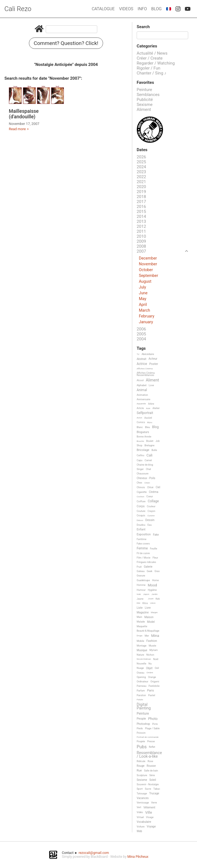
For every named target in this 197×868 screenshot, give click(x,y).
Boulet (150, 441)
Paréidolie (154, 686)
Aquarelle (141, 404)
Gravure (141, 576)
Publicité (145, 100)
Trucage (154, 793)
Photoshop (143, 724)
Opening (141, 677)
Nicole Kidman (144, 659)
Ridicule (141, 761)
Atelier (156, 408)
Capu (140, 460)
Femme (142, 548)
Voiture (141, 827)
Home (155, 580)
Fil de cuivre (143, 553)
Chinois (141, 487)
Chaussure (143, 474)
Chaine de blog (145, 465)
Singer (140, 469)
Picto (155, 724)
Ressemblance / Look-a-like (149, 755)
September (149, 276)
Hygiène (152, 590)
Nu (150, 664)
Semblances (148, 95)
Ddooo (140, 520)
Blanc (140, 427)
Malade (141, 622)
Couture (141, 511)
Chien (147, 483)
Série (152, 775)
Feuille (153, 549)
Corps (141, 506)
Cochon (140, 497)
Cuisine (151, 516)
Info (142, 9)
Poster (154, 364)
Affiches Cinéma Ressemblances (146, 374)
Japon (146, 594)
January (146, 322)
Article (140, 408)
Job (157, 441)
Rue (139, 771)
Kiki (138, 603)
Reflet (152, 747)
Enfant (141, 530)
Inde (139, 594)
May (143, 299)
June (143, 293)
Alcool (140, 380)
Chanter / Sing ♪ (152, 73)
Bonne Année (144, 437)
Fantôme (141, 539)
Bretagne (150, 445)
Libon (153, 603)
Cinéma (153, 492)
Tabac (157, 789)
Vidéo (140, 812)
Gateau (141, 571)
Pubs (142, 747)
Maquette (142, 626)
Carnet (148, 460)
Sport (140, 789)
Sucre (148, 789)
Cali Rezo (18, 9)
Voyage (151, 826)
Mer (147, 636)
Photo (153, 719)
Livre (148, 608)
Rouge (141, 766)
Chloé (150, 487)
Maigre (154, 612)
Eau (149, 525)
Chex (139, 483)
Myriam (153, 650)
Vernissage (143, 803)
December (148, 258)
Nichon (150, 655)
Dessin (150, 520)
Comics (141, 422)
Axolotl (148, 418)
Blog (156, 9)
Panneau (141, 686)
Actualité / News (152, 53)
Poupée (141, 741)
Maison (149, 617)
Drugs (140, 636)
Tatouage (142, 794)
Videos (126, 9)
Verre (154, 803)
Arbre (151, 404)
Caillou (140, 455)
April (143, 305)
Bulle (154, 450)
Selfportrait (145, 413)
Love (151, 385)
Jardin (155, 594)
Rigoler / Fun (149, 68)
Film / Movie (144, 558)
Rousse (151, 766)
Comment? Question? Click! (66, 43)
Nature (140, 655)
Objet (149, 668)
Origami (155, 682)
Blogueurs (143, 432)
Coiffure (141, 501)
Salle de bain (151, 771)
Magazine (143, 612)
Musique (142, 650)
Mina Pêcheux (138, 857)
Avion (139, 418)
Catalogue (103, 9)
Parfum (141, 691)
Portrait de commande (148, 737)
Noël (156, 659)
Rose (150, 761)
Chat (148, 469)
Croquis (141, 516)
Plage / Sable (152, 728)
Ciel (158, 487)
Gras (157, 571)
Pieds (140, 728)
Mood (152, 585)
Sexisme (145, 105)
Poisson (141, 733)
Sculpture (142, 775)
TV (138, 354)
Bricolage (143, 450)
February (147, 316)
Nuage (140, 668)
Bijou (150, 422)
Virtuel (140, 817)
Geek (150, 571)
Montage (142, 646)
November (148, 264)
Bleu (147, 427)
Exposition (144, 535)
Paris (151, 691)
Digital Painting (144, 706)
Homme (141, 585)
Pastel (152, 695)
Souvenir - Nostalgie (148, 784)
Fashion (152, 641)
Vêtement (149, 807)
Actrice (142, 364)
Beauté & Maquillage (148, 631)
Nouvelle (141, 664)
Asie (148, 408)
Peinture (144, 90)
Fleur (155, 558)
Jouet (151, 599)
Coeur (150, 496)
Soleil (153, 780)
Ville (149, 813)
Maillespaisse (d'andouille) (24, 114)
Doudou (141, 525)
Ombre (150, 673)
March (145, 310)
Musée (153, 646)
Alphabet (142, 385)
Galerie (148, 567)
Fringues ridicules (146, 562)
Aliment (144, 109)
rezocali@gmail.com (94, 853)
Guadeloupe (143, 580)
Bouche (140, 441)
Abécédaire (148, 354)
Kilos (145, 603)
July (142, 287)
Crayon (152, 511)
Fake (156, 535)
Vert (139, 807)
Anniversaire (144, 399)
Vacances (143, 798)
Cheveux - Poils (146, 478)
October (146, 270)
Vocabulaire (144, 822)
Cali (149, 455)
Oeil (157, 668)
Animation (142, 395)
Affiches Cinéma (145, 369)
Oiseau (141, 673)
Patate (140, 700)
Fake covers (143, 544)
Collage (153, 501)
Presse (151, 741)
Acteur (153, 359)
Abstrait (141, 359)
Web (139, 831)
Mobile (140, 641)
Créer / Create (150, 58)
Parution (141, 695)
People (141, 719)
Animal (142, 390)
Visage (150, 817)
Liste (140, 608)
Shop (140, 445)
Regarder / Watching (156, 63)
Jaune (140, 599)
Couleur (151, 506)
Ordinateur (142, 682)
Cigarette (142, 492)
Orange (152, 677)
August (145, 281)
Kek (158, 599)
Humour (141, 590)
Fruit (139, 567)
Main (139, 617)
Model (151, 622)
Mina (155, 636)
